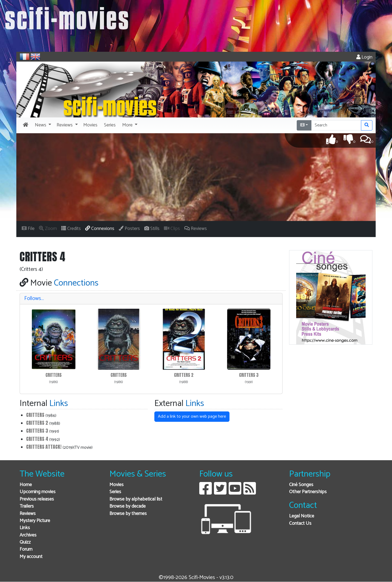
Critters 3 (249, 375)
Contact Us (300, 524)
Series (115, 492)
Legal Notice (302, 516)
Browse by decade (128, 506)
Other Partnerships (308, 492)
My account (31, 557)
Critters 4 (37, 439)
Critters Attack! (44, 447)
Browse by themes (128, 514)
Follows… (34, 298)
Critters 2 (184, 375)
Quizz (25, 542)
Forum (26, 549)
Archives (28, 535)
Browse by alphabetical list (136, 499)
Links (25, 528)
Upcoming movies (38, 492)
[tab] (151, 299)
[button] (42, 125)
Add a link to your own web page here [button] (192, 416)
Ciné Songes (301, 485)
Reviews (28, 514)
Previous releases (37, 499)
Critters (53, 375)
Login (364, 57)
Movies (117, 485)
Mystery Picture (35, 521)
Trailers (27, 506)
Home (26, 485)
